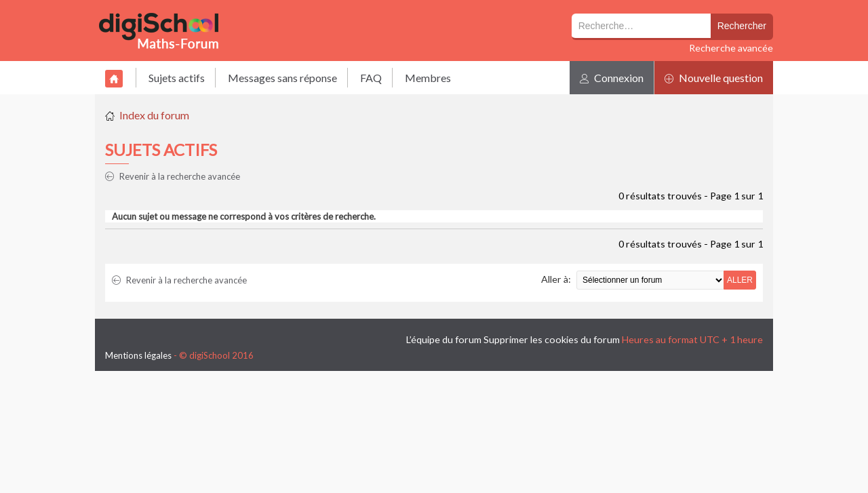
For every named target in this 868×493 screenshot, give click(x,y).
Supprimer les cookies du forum (552, 339)
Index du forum (154, 115)
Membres (428, 78)
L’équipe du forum (444, 339)
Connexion (612, 78)
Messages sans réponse (282, 78)
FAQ (371, 78)
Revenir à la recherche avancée (173, 176)
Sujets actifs (177, 78)
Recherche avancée (731, 48)
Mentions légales (138, 355)
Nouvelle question (714, 78)
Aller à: (556, 279)
